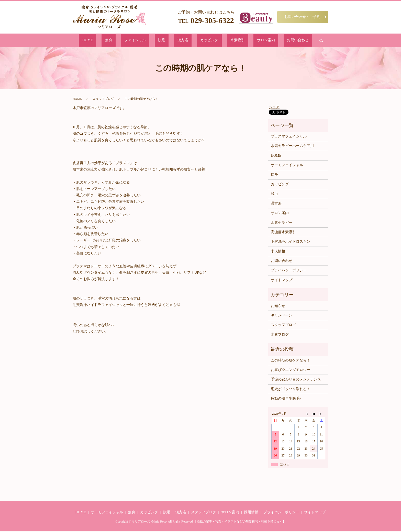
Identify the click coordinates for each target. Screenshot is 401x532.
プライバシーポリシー (289, 271)
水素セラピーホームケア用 (292, 147)
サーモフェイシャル (287, 166)
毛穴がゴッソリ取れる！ (291, 390)
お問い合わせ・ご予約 (302, 17)
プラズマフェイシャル (289, 137)
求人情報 (278, 252)
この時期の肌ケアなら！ (291, 361)
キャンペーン (282, 316)
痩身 (133, 41)
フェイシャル (151, 41)
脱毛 (170, 41)
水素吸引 (222, 41)
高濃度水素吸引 (283, 233)
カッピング (202, 41)
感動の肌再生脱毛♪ (286, 400)
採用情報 (251, 513)
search (285, 41)
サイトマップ (282, 281)
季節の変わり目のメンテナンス (296, 380)
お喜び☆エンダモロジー (291, 371)
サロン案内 (243, 41)
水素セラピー (282, 223)
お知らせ (278, 307)
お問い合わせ (266, 41)
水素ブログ (280, 336)
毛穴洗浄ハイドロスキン (291, 243)
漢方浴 (183, 41)
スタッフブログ (103, 100)
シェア (274, 108)
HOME (119, 41)
